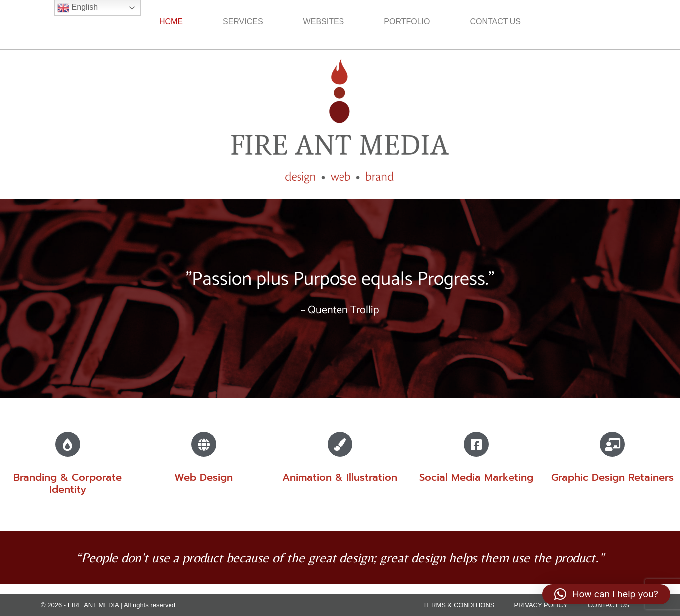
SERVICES (243, 22)
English (78, 8)
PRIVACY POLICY (541, 605)
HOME (171, 22)
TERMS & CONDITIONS (459, 605)
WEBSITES (324, 22)
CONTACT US (495, 22)
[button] (606, 594)
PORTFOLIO (407, 22)
